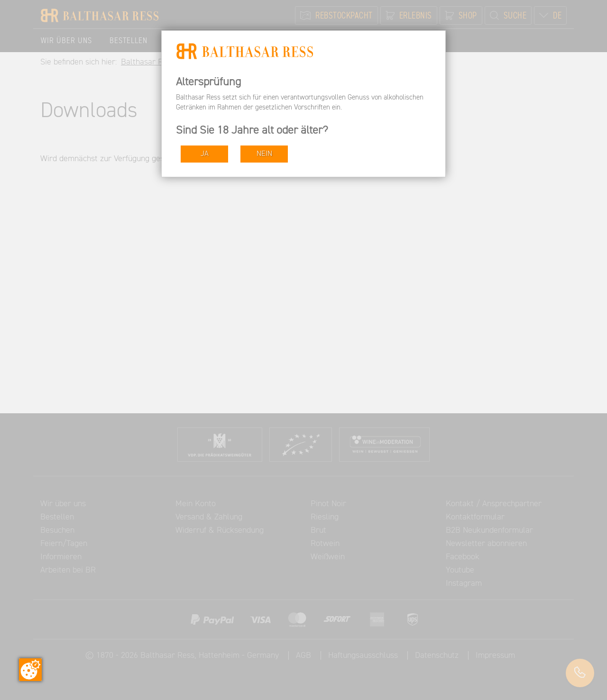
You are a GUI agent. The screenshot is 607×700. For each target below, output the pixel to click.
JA (205, 154)
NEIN (264, 154)
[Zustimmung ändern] (30, 670)
